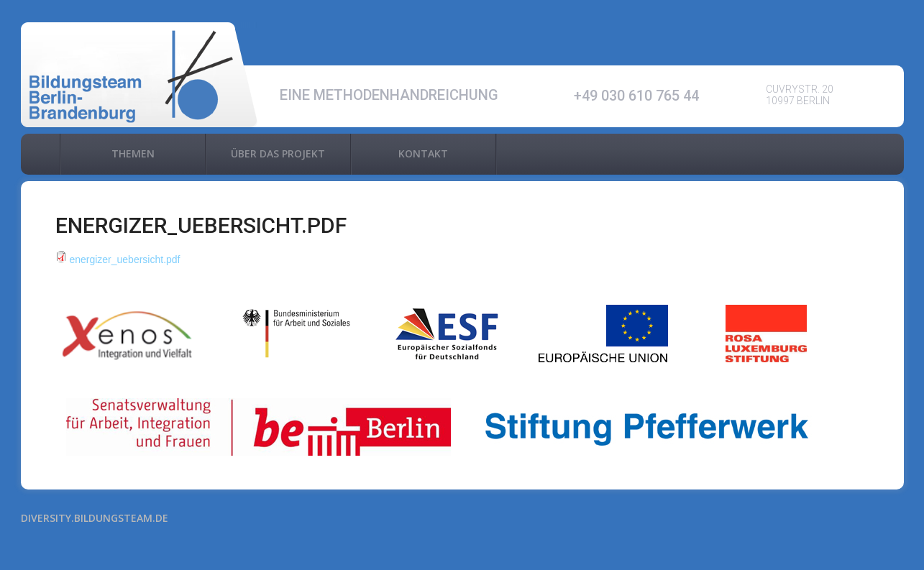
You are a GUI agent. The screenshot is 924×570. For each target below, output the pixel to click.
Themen (133, 153)
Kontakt (423, 153)
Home (40, 154)
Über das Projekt (278, 153)
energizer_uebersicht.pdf (124, 259)
